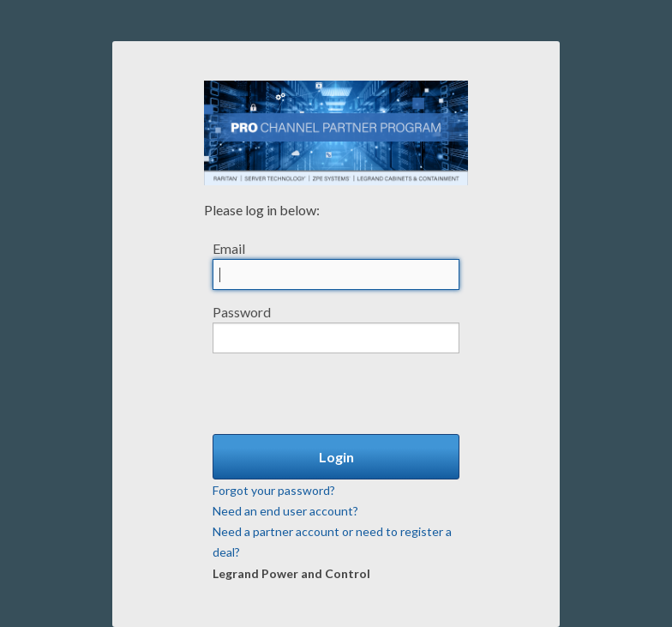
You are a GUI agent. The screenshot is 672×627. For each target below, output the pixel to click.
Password (242, 312)
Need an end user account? (285, 511)
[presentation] (343, 387)
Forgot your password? (274, 490)
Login (336, 457)
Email (229, 248)
